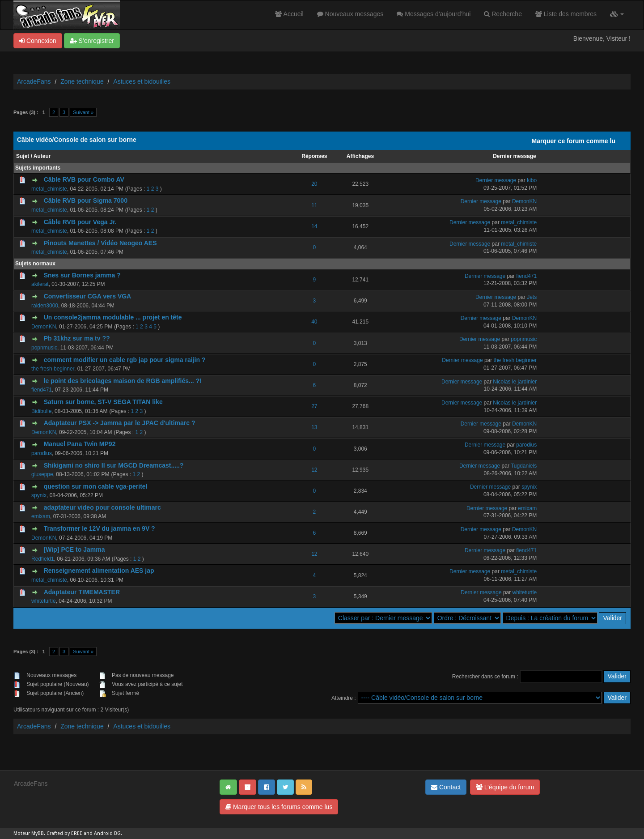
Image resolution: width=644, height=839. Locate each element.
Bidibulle (41, 411)
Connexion (38, 41)
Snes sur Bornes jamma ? (82, 275)
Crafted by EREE (64, 833)
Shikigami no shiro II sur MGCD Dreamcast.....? (114, 465)
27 (314, 406)
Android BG (107, 833)
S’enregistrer (92, 41)
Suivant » (83, 112)
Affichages (360, 156)
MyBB (38, 833)
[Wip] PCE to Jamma (74, 549)
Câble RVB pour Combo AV (84, 179)
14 (314, 226)
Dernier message (515, 156)
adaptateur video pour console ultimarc (102, 507)
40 (314, 322)
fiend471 (526, 276)
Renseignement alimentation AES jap (99, 571)
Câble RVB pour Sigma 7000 (86, 200)
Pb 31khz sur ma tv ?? (77, 338)
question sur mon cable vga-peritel (96, 486)
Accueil (289, 14)
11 (314, 205)
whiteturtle (44, 601)
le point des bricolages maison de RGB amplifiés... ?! (123, 381)
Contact (446, 787)
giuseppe (42, 474)
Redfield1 (43, 559)
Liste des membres (566, 14)
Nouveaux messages (350, 14)
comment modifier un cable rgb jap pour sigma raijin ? (125, 360)
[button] (617, 14)
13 (314, 427)
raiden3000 (45, 306)
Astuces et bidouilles (142, 81)
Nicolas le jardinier (515, 382)
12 (314, 470)
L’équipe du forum (505, 787)
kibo (532, 180)
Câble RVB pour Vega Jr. (80, 222)
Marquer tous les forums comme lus (279, 807)
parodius (42, 453)
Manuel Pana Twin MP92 (80, 444)
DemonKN (524, 201)
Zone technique (82, 81)
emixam (41, 516)
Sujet (23, 156)
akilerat (40, 284)
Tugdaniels (524, 466)
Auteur (42, 156)
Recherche (503, 14)
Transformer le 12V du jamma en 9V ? (100, 528)
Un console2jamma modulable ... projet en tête (113, 317)
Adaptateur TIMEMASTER (82, 592)
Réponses (314, 156)
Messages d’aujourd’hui (434, 14)
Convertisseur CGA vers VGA (88, 296)
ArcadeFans (34, 81)
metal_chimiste (49, 189)
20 (314, 184)
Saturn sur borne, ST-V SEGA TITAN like (103, 402)
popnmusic (44, 348)
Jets (532, 297)
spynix (39, 495)
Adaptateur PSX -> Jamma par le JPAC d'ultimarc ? (120, 423)
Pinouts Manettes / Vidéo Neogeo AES (100, 243)
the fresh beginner (53, 369)
